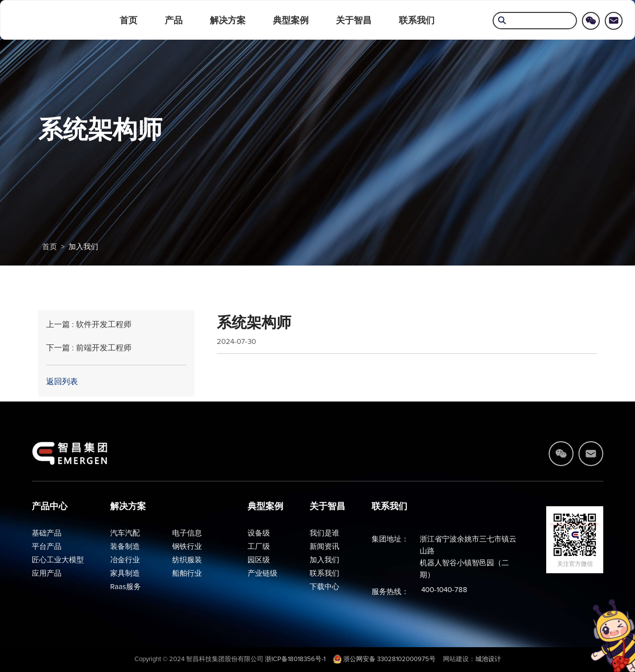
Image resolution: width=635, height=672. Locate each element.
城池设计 (488, 659)
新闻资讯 (324, 547)
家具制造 (125, 573)
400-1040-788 (444, 590)
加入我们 (83, 247)
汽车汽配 (125, 533)
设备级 (259, 533)
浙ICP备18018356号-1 (295, 659)
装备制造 (125, 547)
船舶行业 (187, 573)
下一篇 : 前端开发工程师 (89, 348)
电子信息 (187, 533)
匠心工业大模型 (58, 560)
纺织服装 (187, 560)
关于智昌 (354, 20)
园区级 (259, 560)
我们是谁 (324, 533)
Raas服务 (126, 587)
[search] (535, 22)
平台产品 (47, 547)
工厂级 (259, 547)
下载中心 (324, 587)
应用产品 (47, 573)
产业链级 (262, 573)
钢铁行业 (187, 547)
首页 (128, 20)
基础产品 (47, 533)
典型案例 (291, 20)
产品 (174, 20)
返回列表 (62, 382)
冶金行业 (125, 560)
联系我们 (417, 20)
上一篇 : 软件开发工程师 (89, 325)
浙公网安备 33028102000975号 (384, 659)
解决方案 (228, 20)
